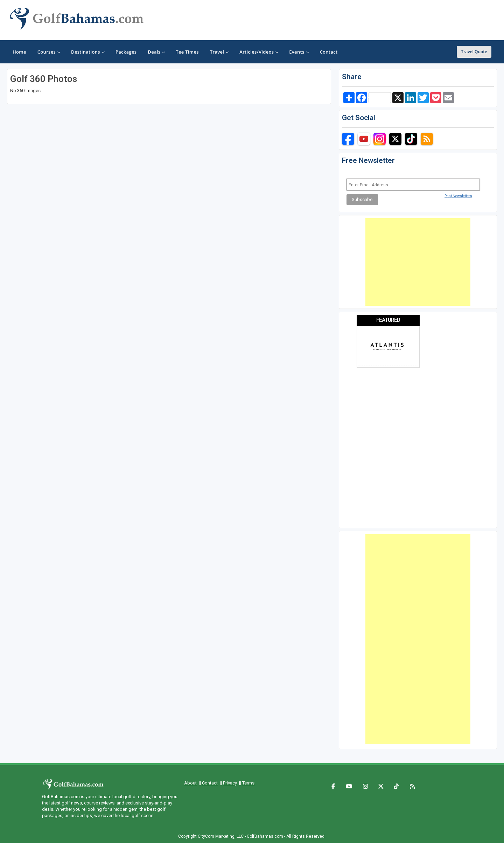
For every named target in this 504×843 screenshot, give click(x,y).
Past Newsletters (458, 196)
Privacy (230, 783)
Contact (210, 783)
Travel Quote (474, 52)
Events (299, 52)
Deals (156, 52)
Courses (49, 52)
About (190, 783)
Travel (219, 52)
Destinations (88, 52)
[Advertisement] (418, 262)
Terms (248, 783)
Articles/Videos (259, 52)
